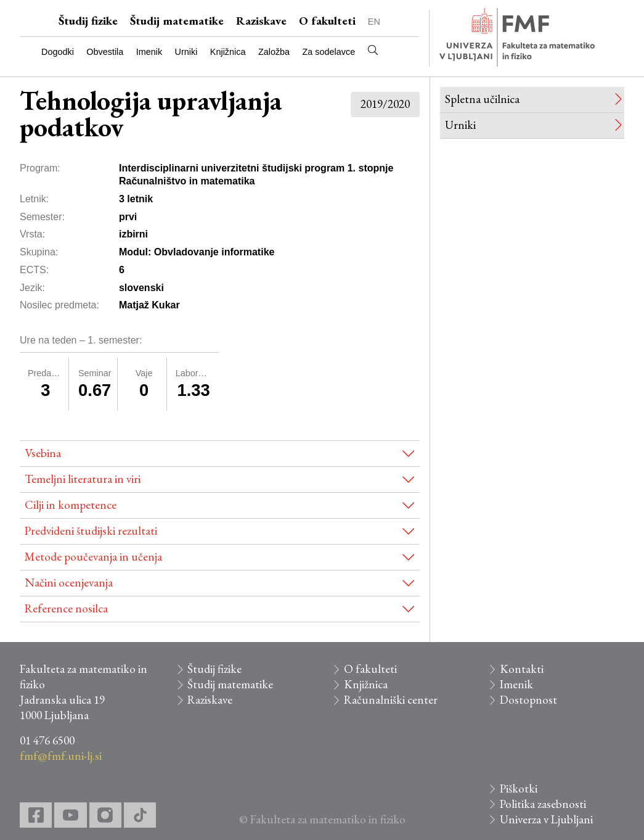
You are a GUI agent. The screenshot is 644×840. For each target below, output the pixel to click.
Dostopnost (528, 700)
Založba (274, 52)
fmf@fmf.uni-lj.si (61, 756)
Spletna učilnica (482, 99)
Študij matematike (177, 21)
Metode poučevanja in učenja (93, 557)
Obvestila (105, 52)
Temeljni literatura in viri (83, 479)
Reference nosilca (66, 608)
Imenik (149, 52)
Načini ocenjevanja (69, 583)
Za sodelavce (329, 52)
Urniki (186, 52)
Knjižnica (228, 52)
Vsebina (43, 453)
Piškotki (519, 789)
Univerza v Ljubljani (546, 819)
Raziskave (261, 21)
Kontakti (522, 669)
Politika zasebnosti (543, 804)
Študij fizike (88, 21)
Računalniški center (391, 700)
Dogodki (58, 52)
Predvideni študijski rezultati (91, 531)
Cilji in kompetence (71, 505)
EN (374, 22)
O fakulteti (327, 21)
